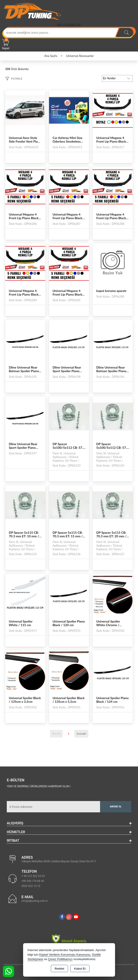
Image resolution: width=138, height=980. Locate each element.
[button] (14, 79)
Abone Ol (116, 807)
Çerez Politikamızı (60, 959)
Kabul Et (80, 969)
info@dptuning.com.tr (35, 901)
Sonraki (81, 734)
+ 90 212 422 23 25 (33, 876)
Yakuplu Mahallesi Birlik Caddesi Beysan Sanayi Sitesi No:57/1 (59, 861)
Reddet (59, 969)
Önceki (56, 734)
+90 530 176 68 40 (33, 881)
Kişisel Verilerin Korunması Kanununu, (65, 955)
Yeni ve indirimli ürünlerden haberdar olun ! (39, 786)
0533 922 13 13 (31, 886)
